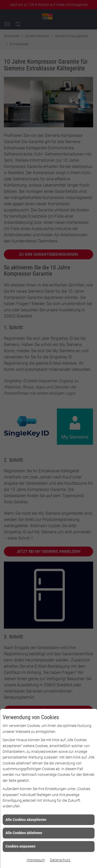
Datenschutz (60, 860)
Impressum (36, 860)
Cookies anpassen (20, 846)
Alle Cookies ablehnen (24, 833)
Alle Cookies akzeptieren (26, 820)
